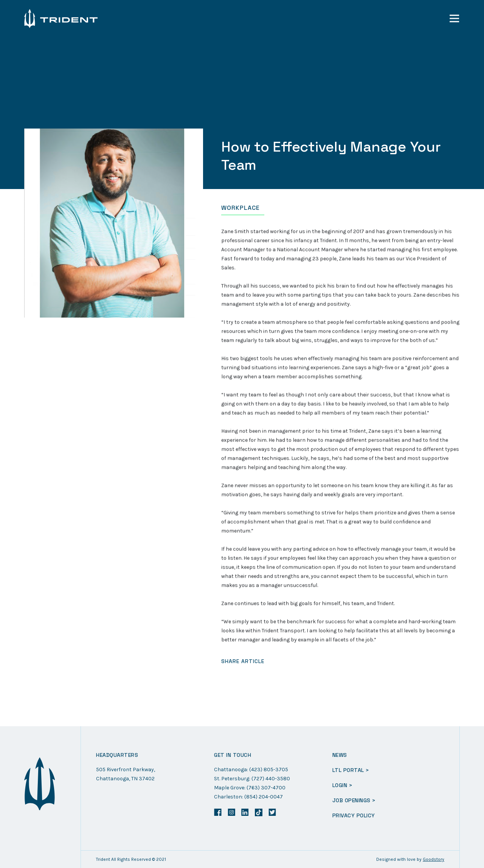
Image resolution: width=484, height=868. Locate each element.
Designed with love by (410, 859)
